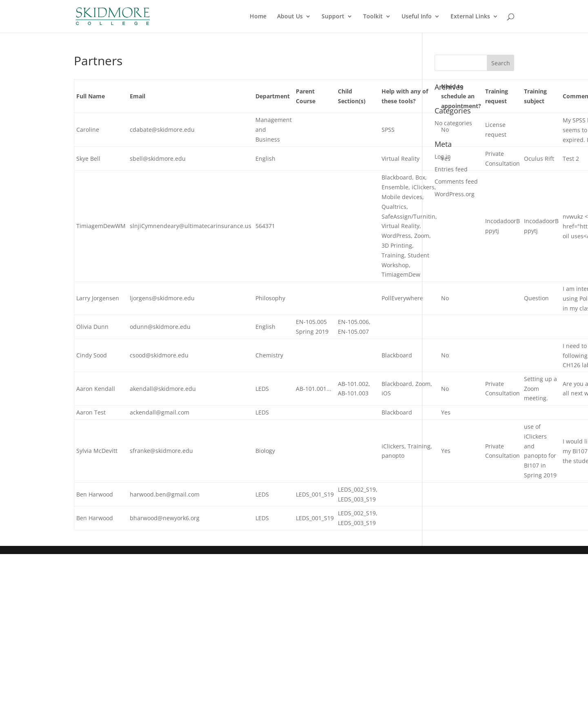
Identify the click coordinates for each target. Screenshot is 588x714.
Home (258, 17)
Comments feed (456, 181)
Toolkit (373, 17)
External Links (470, 17)
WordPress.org (455, 194)
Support (333, 17)
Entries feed (451, 169)
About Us (290, 17)
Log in (443, 156)
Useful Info (417, 17)
